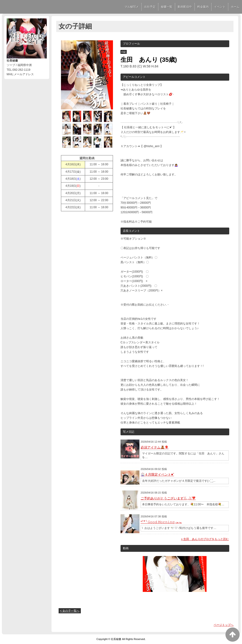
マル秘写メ (132, 7)
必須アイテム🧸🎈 (155, 447)
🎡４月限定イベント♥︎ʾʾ (157, 474)
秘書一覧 (167, 7)
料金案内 (203, 7)
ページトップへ (224, 625)
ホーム (235, 7)
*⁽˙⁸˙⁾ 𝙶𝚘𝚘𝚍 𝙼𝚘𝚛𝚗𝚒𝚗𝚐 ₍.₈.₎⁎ (161, 522)
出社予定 (150, 7)
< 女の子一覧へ (70, 611)
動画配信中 (185, 7)
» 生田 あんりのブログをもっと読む (205, 539)
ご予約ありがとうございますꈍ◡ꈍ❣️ (168, 498)
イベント (220, 7)
